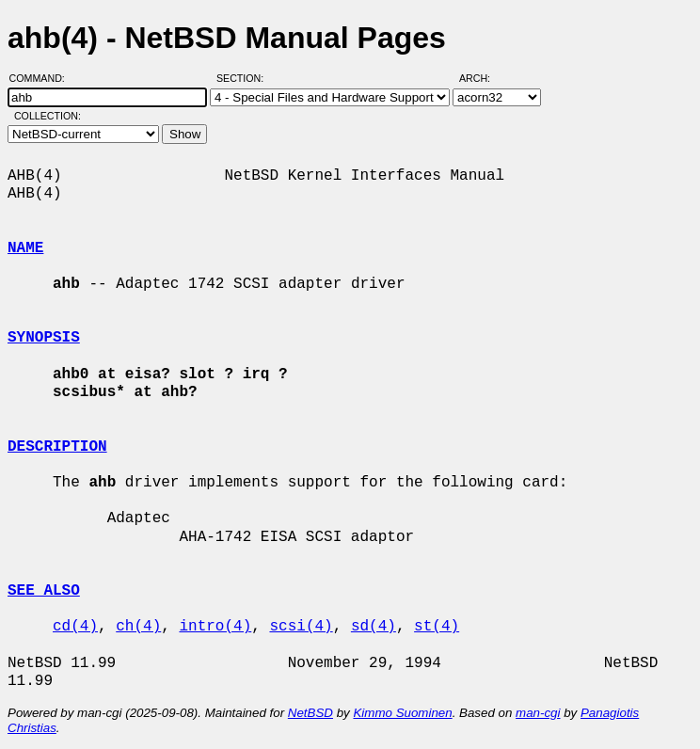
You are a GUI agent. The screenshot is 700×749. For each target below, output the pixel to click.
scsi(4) (301, 627)
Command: (43, 78)
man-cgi (538, 713)
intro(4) (215, 627)
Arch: (483, 78)
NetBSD (310, 713)
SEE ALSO (44, 591)
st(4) (437, 627)
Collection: (48, 116)
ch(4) (138, 627)
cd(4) (75, 627)
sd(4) (374, 627)
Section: (244, 78)
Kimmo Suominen (402, 713)
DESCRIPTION (57, 447)
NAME (25, 248)
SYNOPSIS (44, 338)
